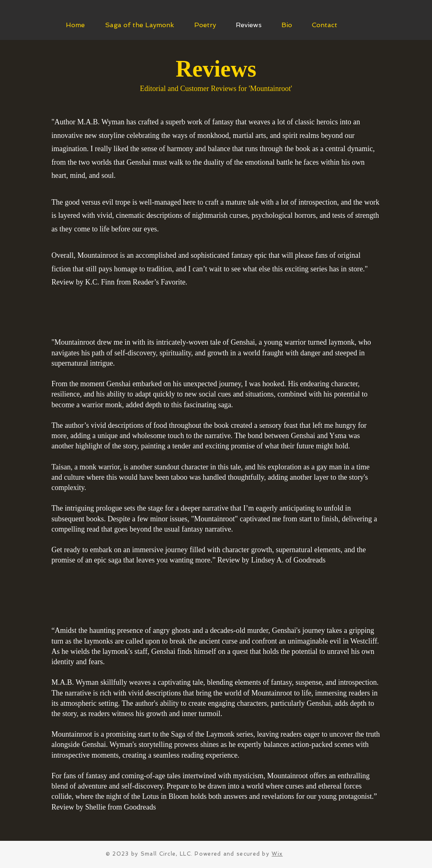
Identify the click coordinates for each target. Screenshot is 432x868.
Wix (277, 854)
